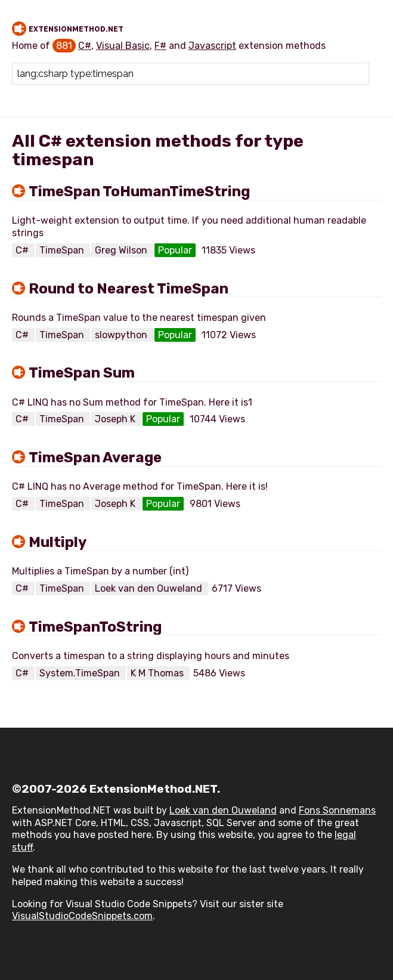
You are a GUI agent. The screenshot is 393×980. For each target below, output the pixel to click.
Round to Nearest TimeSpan (129, 289)
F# (160, 46)
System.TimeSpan (81, 673)
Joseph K (116, 419)
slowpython (122, 335)
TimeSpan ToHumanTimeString (139, 191)
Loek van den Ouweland (150, 588)
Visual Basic (123, 46)
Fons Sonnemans (337, 810)
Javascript (212, 46)
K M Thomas (158, 673)
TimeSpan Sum (82, 373)
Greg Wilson (122, 250)
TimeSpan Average (95, 457)
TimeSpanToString (95, 627)
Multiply (58, 542)
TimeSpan (63, 250)
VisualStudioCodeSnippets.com (82, 916)
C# (85, 46)
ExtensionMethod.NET (76, 29)
